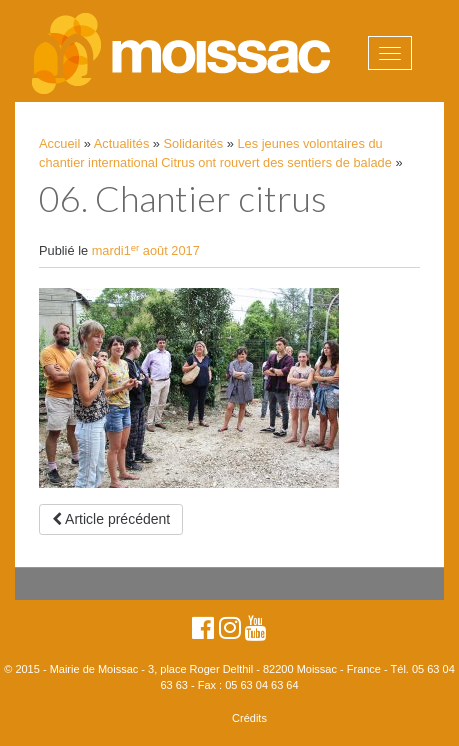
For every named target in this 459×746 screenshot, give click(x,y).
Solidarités (194, 143)
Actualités (121, 143)
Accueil (59, 143)
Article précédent (111, 519)
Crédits (249, 718)
